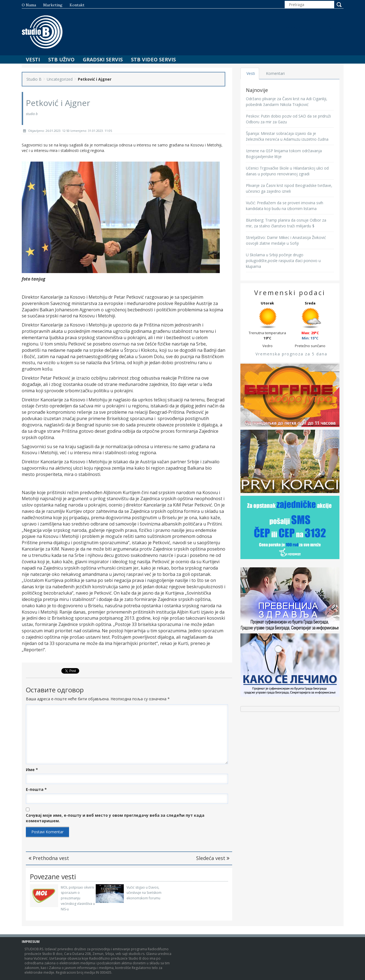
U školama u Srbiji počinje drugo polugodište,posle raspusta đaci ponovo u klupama (283, 261)
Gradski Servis (103, 59)
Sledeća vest (213, 858)
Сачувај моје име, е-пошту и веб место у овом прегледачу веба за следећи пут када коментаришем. (115, 818)
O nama (29, 5)
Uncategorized (60, 79)
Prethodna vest (49, 858)
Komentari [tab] (276, 73)
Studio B (34, 79)
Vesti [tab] (251, 73)
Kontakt (77, 5)
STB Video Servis (153, 59)
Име (32, 770)
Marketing (53, 5)
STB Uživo (61, 59)
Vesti (33, 59)
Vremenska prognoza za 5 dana (291, 354)
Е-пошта (36, 789)
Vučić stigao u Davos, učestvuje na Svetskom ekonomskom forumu (144, 893)
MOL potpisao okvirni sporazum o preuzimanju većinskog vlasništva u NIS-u (78, 898)
